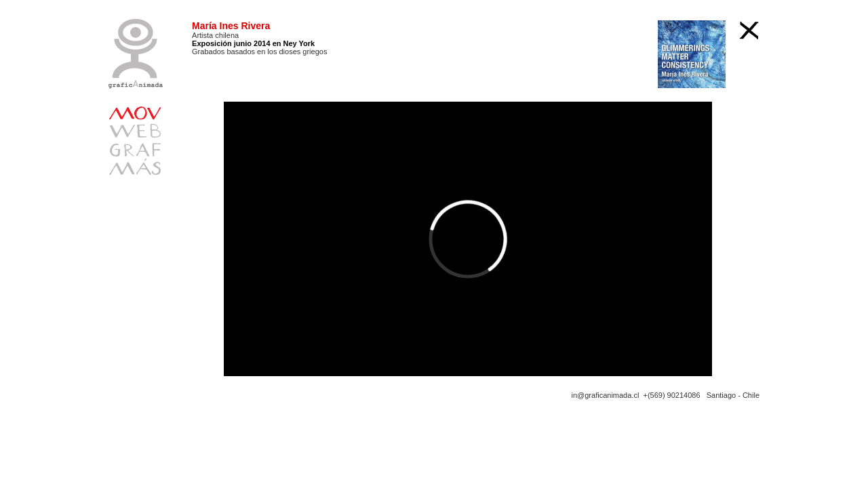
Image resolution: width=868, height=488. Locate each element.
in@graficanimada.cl (606, 395)
